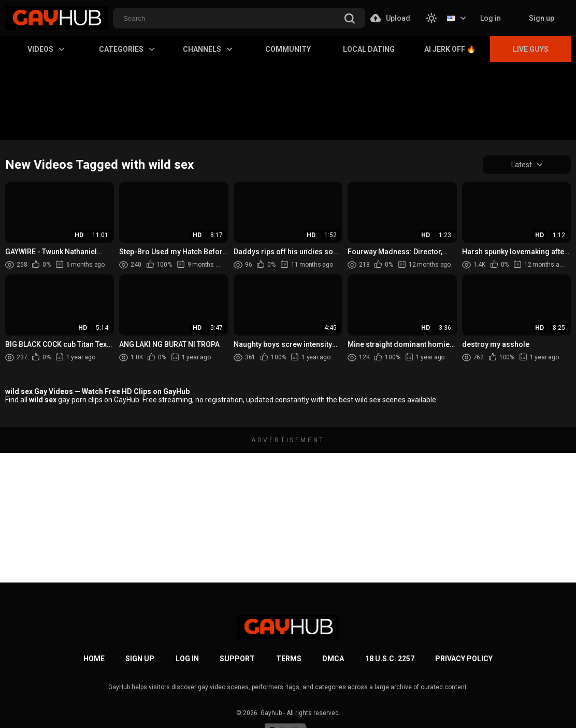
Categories (127, 49)
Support (237, 659)
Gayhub (271, 713)
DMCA (333, 659)
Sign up (542, 18)
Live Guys (531, 49)
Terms (289, 659)
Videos (46, 49)
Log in (491, 18)
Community (288, 49)
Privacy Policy (464, 659)
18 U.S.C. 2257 (390, 659)
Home (94, 659)
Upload (390, 18)
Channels (207, 49)
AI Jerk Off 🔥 (450, 49)
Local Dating (369, 49)
